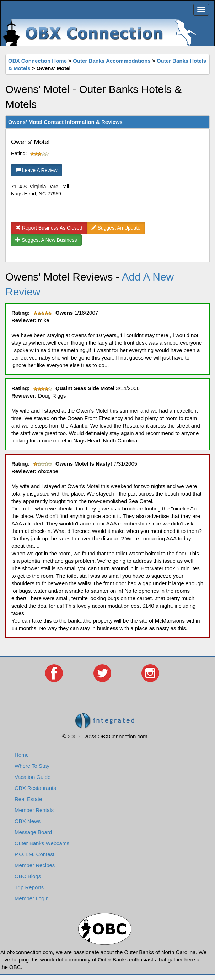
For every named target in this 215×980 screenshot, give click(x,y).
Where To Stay (32, 766)
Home (22, 755)
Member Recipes (35, 865)
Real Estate (28, 799)
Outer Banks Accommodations (112, 61)
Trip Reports (29, 887)
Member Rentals (34, 810)
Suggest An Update (116, 228)
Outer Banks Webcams (42, 843)
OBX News (28, 821)
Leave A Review (37, 170)
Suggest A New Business (46, 240)
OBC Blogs (28, 876)
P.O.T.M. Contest (34, 854)
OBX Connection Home (37, 61)
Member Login (32, 898)
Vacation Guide (33, 777)
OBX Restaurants (35, 788)
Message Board (33, 832)
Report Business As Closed (49, 228)
